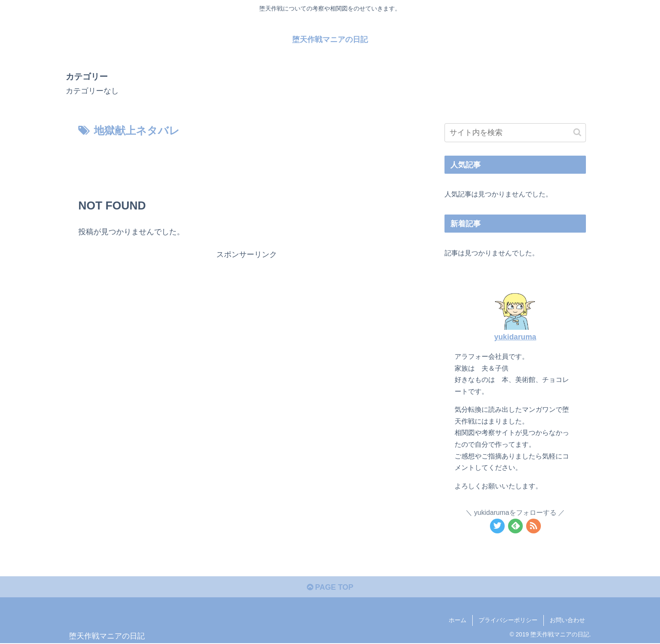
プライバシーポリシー (508, 620)
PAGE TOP (330, 588)
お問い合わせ (567, 620)
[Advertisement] (247, 163)
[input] (515, 133)
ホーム (458, 620)
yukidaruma (515, 337)
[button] (577, 132)
